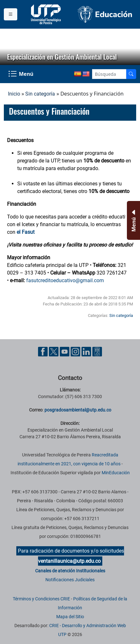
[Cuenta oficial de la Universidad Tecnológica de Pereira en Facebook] (43, 351)
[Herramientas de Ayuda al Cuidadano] (97, 351)
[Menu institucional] (11, 14)
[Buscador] (131, 74)
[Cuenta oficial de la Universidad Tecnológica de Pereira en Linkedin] (87, 351)
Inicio (14, 94)
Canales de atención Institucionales (70, 571)
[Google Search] (109, 74)
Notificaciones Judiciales (70, 580)
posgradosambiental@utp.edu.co (78, 410)
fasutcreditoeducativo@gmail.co (63, 280)
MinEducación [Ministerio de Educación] (116, 473)
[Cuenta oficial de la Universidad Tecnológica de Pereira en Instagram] (76, 351)
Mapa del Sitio (70, 617)
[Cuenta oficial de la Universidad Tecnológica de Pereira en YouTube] (65, 351)
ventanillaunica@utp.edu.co (69, 561)
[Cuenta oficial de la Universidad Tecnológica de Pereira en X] (54, 351)
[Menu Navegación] (21, 74)
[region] (70, 47)
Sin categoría (40, 94)
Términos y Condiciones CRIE (41, 599)
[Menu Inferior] (133, 220)
